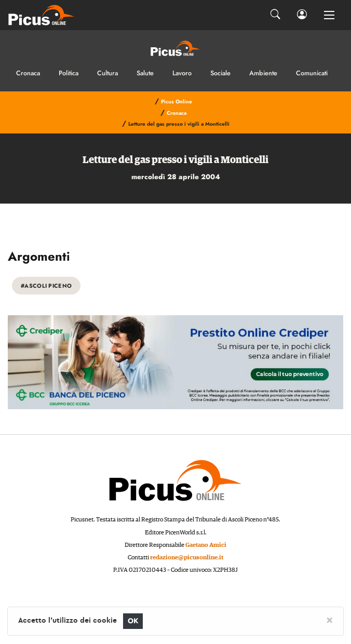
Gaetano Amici (206, 545)
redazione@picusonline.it (187, 558)
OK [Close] (133, 621)
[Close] (329, 620)
